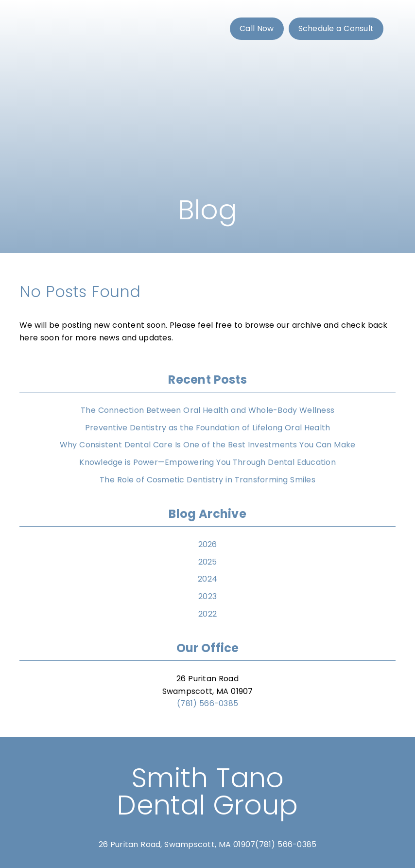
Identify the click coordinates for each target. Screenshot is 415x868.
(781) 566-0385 (207, 703)
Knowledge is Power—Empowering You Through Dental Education (207, 462)
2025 (208, 562)
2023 (207, 596)
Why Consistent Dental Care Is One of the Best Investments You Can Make (208, 445)
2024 (207, 579)
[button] (258, 29)
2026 (208, 544)
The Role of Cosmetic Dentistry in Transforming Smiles (207, 480)
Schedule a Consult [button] (336, 28)
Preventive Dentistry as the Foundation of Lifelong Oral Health (208, 428)
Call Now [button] (257, 28)
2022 (207, 614)
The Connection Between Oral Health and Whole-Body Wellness (207, 410)
